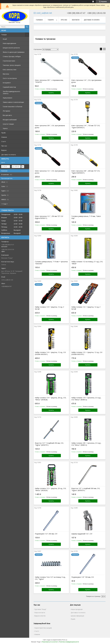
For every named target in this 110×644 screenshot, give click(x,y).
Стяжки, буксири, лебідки (12, 56)
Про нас (4, 146)
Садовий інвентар (9, 87)
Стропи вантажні (9, 61)
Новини (4, 137)
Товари (4, 35)
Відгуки (4, 150)
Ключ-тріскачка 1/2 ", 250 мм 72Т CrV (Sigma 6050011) (49, 217)
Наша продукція (77, 609)
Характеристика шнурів (43, 628)
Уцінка (5, 128)
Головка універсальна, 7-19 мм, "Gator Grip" (86, 217)
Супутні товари (8, 124)
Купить (51, 93)
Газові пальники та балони (13, 107)
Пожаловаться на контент (50, 642)
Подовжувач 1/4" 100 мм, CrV (83, 577)
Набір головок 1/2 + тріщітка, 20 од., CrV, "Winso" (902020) (51, 489)
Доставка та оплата (9, 155)
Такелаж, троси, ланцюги (12, 65)
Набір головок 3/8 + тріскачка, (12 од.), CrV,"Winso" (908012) (86, 444)
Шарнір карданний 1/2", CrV (82, 534)
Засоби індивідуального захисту (11, 92)
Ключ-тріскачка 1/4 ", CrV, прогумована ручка (86, 81)
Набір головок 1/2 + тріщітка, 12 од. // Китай (86, 308)
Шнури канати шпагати (11, 48)
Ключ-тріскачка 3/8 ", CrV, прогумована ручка (50, 127)
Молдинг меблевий (10, 120)
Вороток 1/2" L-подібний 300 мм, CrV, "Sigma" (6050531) (86, 489)
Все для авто (7, 115)
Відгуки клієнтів (40, 616)
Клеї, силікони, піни (10, 70)
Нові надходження (9, 43)
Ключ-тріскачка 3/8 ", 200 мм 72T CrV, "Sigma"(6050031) (86, 172)
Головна (39, 20)
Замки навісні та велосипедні (13, 102)
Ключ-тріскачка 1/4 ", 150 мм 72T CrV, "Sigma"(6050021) (86, 127)
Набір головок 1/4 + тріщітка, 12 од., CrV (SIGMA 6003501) (50, 353)
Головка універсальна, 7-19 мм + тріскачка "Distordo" (51, 263)
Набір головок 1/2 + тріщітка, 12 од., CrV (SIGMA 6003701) (87, 353)
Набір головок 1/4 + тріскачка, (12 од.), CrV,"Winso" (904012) (86, 399)
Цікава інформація (78, 616)
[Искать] (27, 27)
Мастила (6, 74)
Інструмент (7, 83)
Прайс (4, 133)
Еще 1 (5, 204)
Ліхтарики (6, 111)
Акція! (5, 39)
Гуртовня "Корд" (40, 609)
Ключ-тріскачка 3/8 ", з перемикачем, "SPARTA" (49, 81)
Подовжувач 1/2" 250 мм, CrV (46, 534)
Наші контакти (40, 613)
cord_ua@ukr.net (7, 280)
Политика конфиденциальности (69, 642)
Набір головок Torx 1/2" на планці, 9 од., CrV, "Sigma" (50, 578)
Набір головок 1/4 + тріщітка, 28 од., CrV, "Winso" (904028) (51, 399)
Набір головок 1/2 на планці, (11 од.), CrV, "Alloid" (87, 263)
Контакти (76, 20)
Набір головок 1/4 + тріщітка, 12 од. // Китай (49, 308)
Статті (4, 141)
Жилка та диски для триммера (14, 52)
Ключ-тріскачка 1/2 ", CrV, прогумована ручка (50, 172)
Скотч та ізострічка (10, 78)
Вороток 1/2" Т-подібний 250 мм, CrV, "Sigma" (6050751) (49, 444)
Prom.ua (65, 640)
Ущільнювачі (7, 98)
